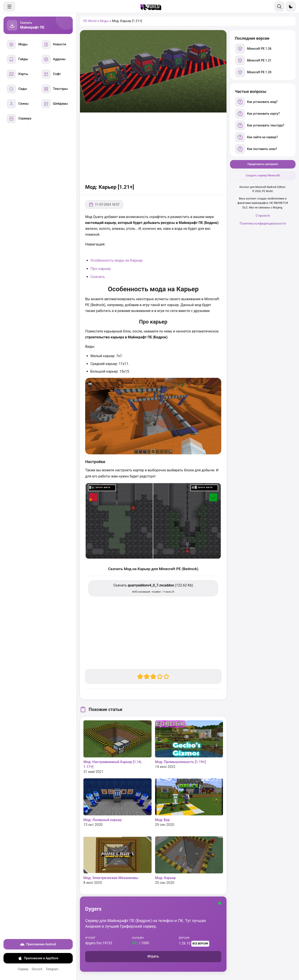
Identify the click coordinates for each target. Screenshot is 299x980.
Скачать (98, 277)
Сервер (23, 969)
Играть (153, 956)
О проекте (263, 216)
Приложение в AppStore (38, 958)
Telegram (52, 969)
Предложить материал (263, 164)
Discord (37, 969)
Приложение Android (38, 944)
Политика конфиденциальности (263, 223)
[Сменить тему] (291, 7)
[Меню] (9, 7)
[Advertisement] (153, 147)
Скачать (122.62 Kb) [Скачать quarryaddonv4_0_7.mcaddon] (153, 588)
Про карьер (101, 269)
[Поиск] (279, 7)
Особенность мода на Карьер (117, 260)
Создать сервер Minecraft (263, 175)
